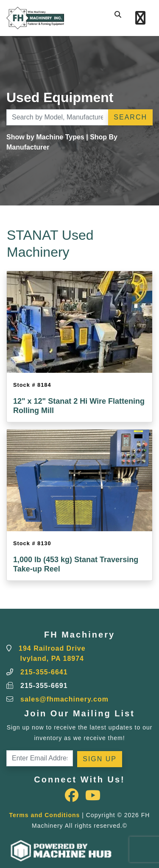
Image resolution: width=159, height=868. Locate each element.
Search (130, 117)
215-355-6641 (44, 672)
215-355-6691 (44, 686)
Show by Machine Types (45, 137)
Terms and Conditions (45, 815)
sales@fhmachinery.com (64, 699)
